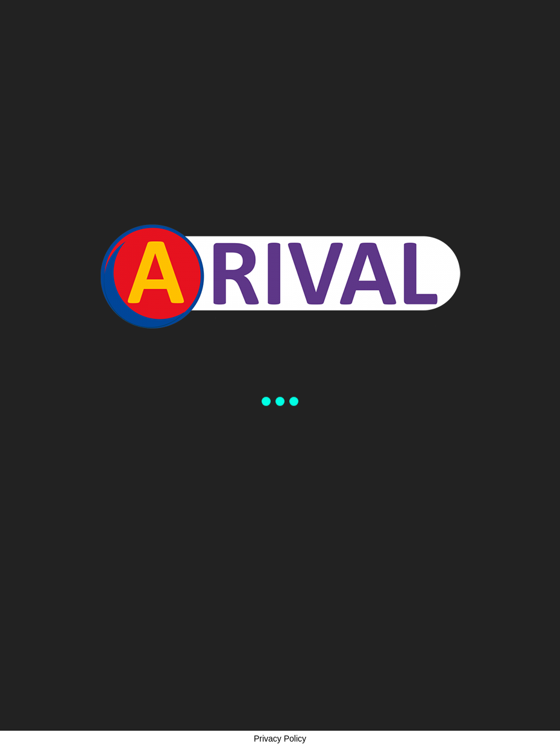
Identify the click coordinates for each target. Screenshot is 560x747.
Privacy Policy (280, 739)
